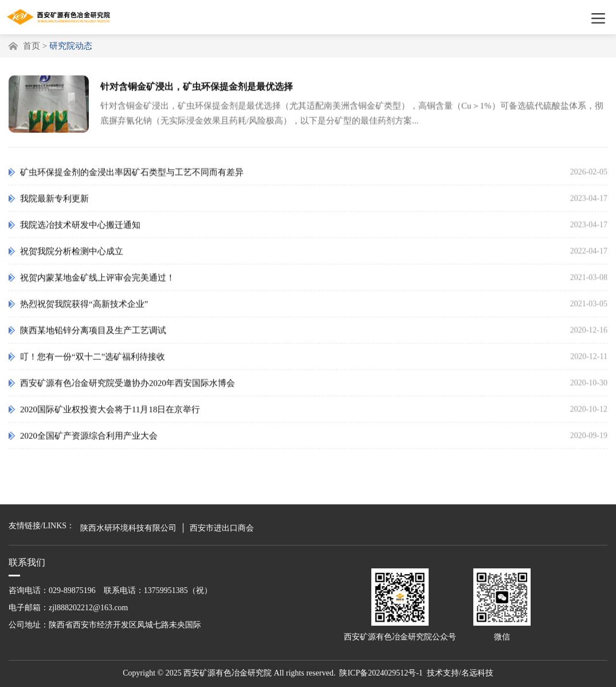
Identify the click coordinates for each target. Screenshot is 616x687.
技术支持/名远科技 (460, 673)
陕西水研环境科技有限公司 (128, 528)
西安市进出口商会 (222, 528)
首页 (32, 46)
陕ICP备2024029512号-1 (381, 673)
